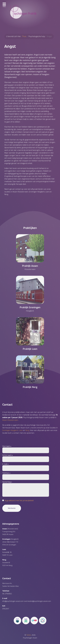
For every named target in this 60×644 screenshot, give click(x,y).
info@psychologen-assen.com (13, 601)
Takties (29, 635)
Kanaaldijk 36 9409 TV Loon (7, 552)
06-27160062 (7, 594)
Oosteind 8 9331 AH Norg (7, 563)
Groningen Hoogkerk (10, 430)
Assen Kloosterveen (10, 420)
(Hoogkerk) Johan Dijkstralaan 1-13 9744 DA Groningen (10, 542)
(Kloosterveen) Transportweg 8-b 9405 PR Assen (10, 532)
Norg (27, 430)
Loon (21, 430)
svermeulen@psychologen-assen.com (37, 601)
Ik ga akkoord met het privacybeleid (19, 500)
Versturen (12, 508)
